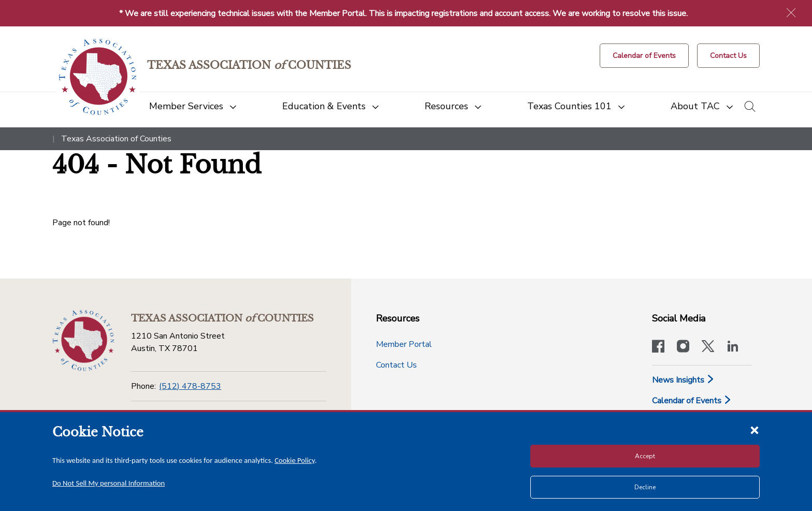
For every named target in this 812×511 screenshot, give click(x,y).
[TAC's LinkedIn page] (733, 347)
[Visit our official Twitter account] (708, 347)
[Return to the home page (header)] (98, 77)
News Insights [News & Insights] (683, 380)
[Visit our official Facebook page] (658, 347)
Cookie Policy (295, 460)
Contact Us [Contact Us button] (396, 365)
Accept (645, 456)
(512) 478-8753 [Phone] (190, 386)
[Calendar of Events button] (644, 56)
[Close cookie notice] (755, 430)
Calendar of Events (692, 401)
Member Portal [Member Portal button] (404, 344)
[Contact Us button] (728, 56)
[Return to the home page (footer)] (83, 341)
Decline (645, 487)
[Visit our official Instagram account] (683, 347)
